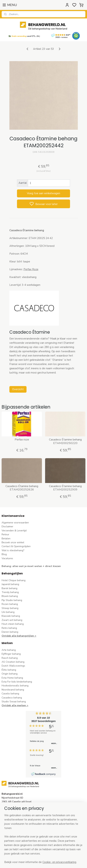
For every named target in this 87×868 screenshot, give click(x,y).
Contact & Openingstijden (16, 546)
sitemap (59, 862)
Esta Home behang (12, 678)
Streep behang (10, 608)
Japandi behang (10, 584)
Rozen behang (10, 604)
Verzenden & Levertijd (14, 531)
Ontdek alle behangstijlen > (19, 636)
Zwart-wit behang (12, 620)
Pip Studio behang (12, 600)
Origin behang (10, 674)
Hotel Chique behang (14, 580)
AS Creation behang (13, 662)
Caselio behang (10, 694)
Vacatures (7, 558)
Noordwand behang (13, 690)
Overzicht (18, 389)
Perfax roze (22, 440)
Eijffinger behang (11, 654)
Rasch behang (10, 658)
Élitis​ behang (9, 670)
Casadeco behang (12, 698)
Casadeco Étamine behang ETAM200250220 (65, 441)
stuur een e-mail (11, 818)
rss (66, 862)
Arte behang (9, 650)
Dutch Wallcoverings (13, 666)
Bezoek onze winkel (13, 542)
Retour (5, 534)
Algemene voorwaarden (15, 523)
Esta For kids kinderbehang (17, 682)
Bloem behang (10, 596)
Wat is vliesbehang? (13, 550)
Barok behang (9, 588)
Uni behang (8, 612)
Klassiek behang (11, 616)
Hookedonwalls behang (15, 686)
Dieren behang (10, 632)
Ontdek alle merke (13, 705)
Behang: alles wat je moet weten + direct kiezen (31, 566)
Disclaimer (7, 526)
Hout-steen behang (13, 624)
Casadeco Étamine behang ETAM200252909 (65, 488)
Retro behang (9, 628)
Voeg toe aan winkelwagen (43, 193)
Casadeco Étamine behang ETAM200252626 (22, 488)
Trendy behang (10, 592)
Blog (4, 554)
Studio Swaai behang (14, 702)
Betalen (6, 539)
